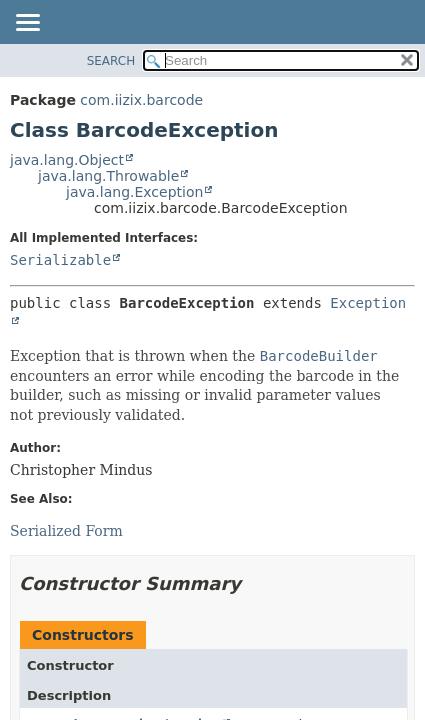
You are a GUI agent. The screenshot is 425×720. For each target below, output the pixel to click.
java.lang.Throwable (108, 176)
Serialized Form (66, 531)
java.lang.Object (67, 160)
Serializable (60, 260)
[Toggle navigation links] (27, 24)
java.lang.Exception (134, 192)
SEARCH (111, 61)
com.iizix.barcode (141, 100)
